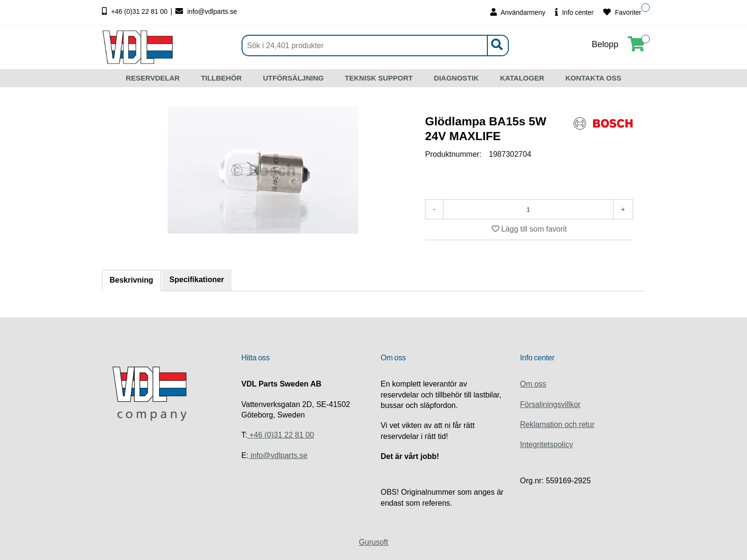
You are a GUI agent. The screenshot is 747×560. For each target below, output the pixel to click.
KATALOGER (522, 78)
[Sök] (375, 46)
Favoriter (622, 12)
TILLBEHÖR (222, 78)
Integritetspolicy (547, 444)
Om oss (533, 384)
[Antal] (528, 209)
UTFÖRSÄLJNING (293, 78)
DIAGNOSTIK (456, 78)
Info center (574, 12)
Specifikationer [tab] (197, 280)
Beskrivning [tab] (131, 280)
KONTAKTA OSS (593, 78)
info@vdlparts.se (206, 11)
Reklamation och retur (558, 424)
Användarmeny (518, 12)
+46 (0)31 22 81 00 (136, 11)
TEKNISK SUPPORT (379, 78)
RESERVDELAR (153, 78)
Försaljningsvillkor (550, 404)
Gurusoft (373, 542)
